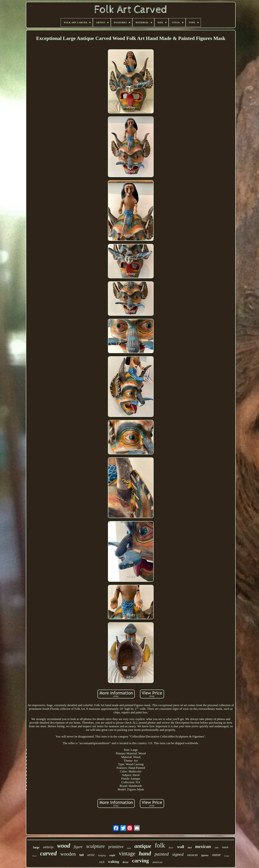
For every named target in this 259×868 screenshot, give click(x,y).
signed (178, 854)
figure (78, 847)
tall (82, 855)
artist (91, 855)
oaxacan (192, 855)
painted (162, 854)
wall (181, 847)
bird (190, 848)
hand (145, 853)
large (36, 847)
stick (102, 862)
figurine (205, 855)
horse (35, 856)
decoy (126, 862)
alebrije (48, 847)
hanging (102, 855)
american (157, 862)
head (129, 848)
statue (216, 855)
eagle (112, 855)
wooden (68, 854)
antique (143, 846)
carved (48, 853)
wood (64, 846)
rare (217, 848)
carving (140, 861)
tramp (227, 856)
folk (160, 845)
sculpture (95, 846)
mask (225, 847)
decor (171, 848)
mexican (203, 846)
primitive (116, 847)
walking (114, 862)
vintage (127, 854)
